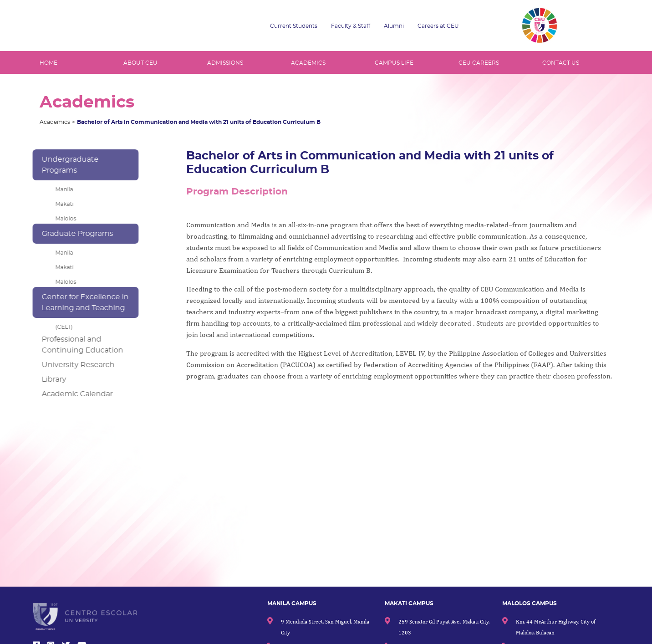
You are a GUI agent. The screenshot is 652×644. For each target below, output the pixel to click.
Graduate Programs (72, 234)
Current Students (294, 26)
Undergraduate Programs (65, 165)
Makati (59, 204)
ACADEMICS (308, 63)
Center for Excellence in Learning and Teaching (80, 302)
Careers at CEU (438, 26)
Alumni (394, 26)
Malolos (61, 219)
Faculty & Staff (351, 26)
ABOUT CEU (140, 63)
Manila (59, 189)
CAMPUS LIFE (394, 63)
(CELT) (59, 327)
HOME (48, 63)
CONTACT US (561, 63)
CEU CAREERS (479, 63)
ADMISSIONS (225, 63)
